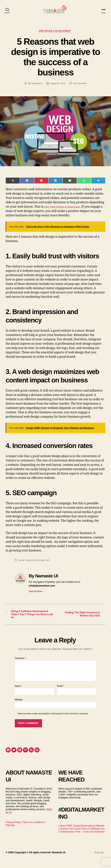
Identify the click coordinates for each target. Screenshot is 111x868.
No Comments (81, 88)
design (22, 565)
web (49, 565)
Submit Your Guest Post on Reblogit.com (83, 836)
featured (30, 565)
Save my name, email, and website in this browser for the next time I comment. (53, 721)
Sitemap (10, 833)
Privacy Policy (13, 830)
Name (18, 693)
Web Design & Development (56, 36)
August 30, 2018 (58, 88)
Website (19, 707)
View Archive (37, 596)
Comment (20, 666)
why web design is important (65, 212)
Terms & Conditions (33, 830)
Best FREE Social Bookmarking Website (82, 833)
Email (60, 693)
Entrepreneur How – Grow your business (83, 839)
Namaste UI (36, 88)
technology (41, 565)
